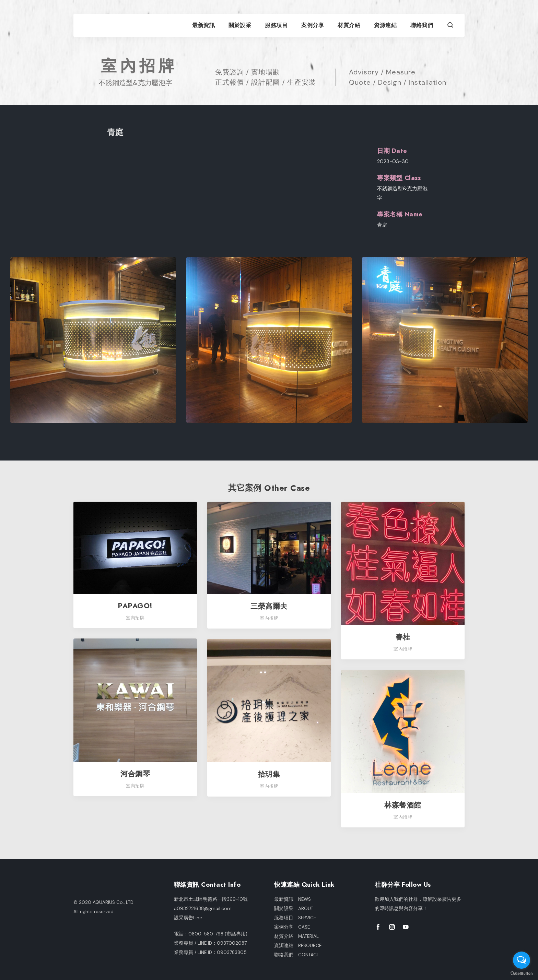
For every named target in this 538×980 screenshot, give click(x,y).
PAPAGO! (135, 606)
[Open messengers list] (522, 960)
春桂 (403, 637)
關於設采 (240, 25)
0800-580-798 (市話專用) (218, 934)
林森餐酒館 (403, 805)
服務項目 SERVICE (295, 918)
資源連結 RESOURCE (298, 946)
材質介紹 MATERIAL (296, 936)
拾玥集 (269, 774)
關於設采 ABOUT (294, 909)
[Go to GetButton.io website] (522, 973)
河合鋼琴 (135, 774)
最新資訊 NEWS (293, 899)
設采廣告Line (188, 918)
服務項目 (276, 25)
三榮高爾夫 (269, 606)
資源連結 (385, 25)
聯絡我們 (422, 25)
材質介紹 (349, 25)
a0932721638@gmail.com (203, 909)
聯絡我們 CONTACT (297, 955)
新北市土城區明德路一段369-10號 (211, 899)
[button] (451, 26)
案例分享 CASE (292, 927)
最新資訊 (203, 25)
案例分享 (313, 25)
